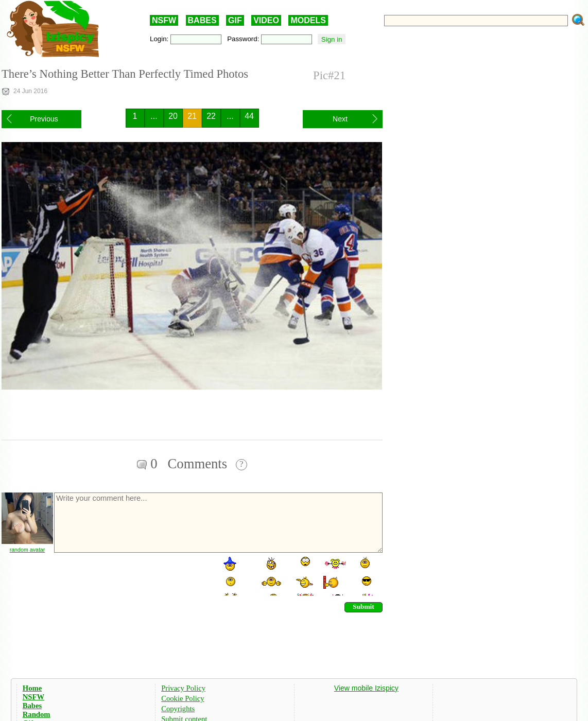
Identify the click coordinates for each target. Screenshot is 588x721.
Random (37, 714)
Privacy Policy (183, 688)
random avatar (28, 550)
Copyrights (178, 709)
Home (32, 688)
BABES (202, 20)
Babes (32, 706)
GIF (235, 20)
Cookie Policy (183, 698)
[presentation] (131, 575)
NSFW (164, 20)
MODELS (308, 20)
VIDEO (266, 20)
